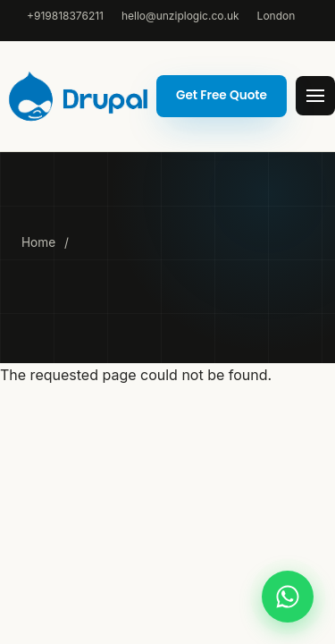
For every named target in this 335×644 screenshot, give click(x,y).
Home (38, 242)
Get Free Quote (222, 95)
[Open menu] (315, 96)
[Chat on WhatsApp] (288, 597)
